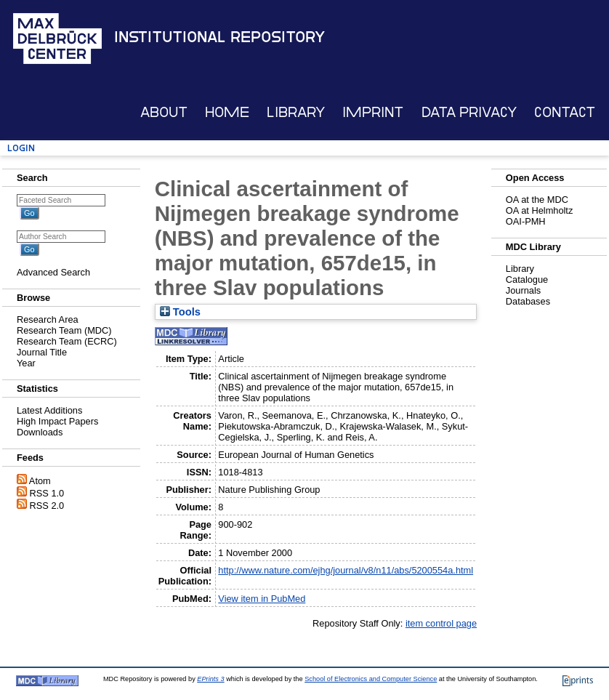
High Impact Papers (57, 421)
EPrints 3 (210, 679)
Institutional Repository (219, 37)
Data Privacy (469, 112)
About (164, 112)
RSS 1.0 (47, 493)
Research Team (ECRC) (67, 341)
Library (296, 112)
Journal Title (42, 352)
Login (21, 148)
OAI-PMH (526, 221)
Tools (180, 312)
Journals (523, 290)
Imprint (373, 112)
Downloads (40, 432)
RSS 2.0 (47, 506)
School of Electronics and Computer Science (371, 679)
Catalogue (527, 279)
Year (26, 363)
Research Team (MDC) (64, 330)
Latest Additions (49, 410)
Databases (528, 301)
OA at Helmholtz (539, 210)
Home (227, 112)
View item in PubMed (262, 599)
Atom (40, 481)
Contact (565, 112)
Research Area (48, 319)
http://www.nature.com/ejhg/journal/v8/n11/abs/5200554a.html (346, 570)
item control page (441, 623)
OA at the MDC (537, 200)
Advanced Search (53, 272)
